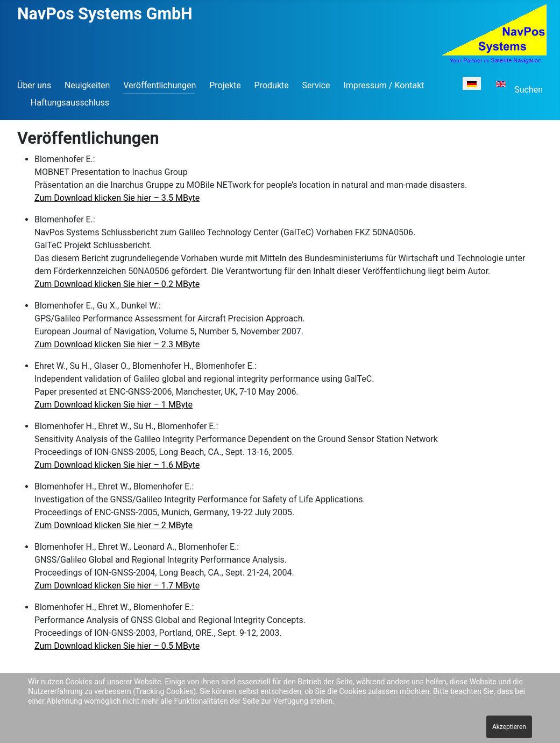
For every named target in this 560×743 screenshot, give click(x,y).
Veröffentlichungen (160, 85)
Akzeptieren (509, 727)
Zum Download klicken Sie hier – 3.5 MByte (117, 198)
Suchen (529, 90)
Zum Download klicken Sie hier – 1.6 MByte (117, 465)
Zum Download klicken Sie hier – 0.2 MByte (117, 284)
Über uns (34, 85)
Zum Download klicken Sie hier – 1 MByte (114, 405)
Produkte (272, 85)
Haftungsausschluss (70, 103)
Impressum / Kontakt (384, 85)
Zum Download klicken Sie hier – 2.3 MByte (117, 344)
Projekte (225, 85)
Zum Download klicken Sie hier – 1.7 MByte (117, 586)
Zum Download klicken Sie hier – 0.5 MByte (117, 646)
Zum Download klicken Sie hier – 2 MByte (114, 525)
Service (316, 85)
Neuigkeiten (87, 85)
